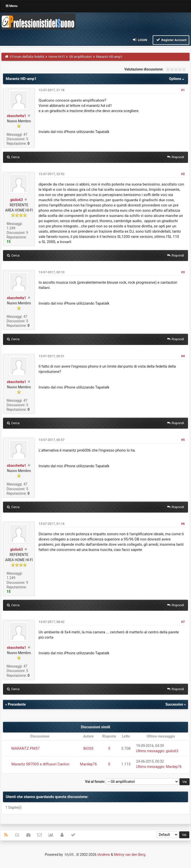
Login (140, 40)
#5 (183, 440)
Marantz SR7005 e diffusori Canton (40, 764)
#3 (183, 272)
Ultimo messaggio (150, 751)
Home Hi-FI (57, 57)
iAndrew (104, 855)
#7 (183, 622)
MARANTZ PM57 (26, 748)
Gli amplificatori (80, 57)
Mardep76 (89, 764)
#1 (183, 90)
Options (177, 79)
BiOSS (88, 748)
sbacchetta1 (17, 116)
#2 (183, 174)
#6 (183, 524)
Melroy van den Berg (130, 855)
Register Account (171, 40)
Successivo (174, 704)
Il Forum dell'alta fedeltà (27, 57)
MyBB (69, 855)
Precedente (17, 704)
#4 (183, 356)
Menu (12, 6)
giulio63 (17, 200)
